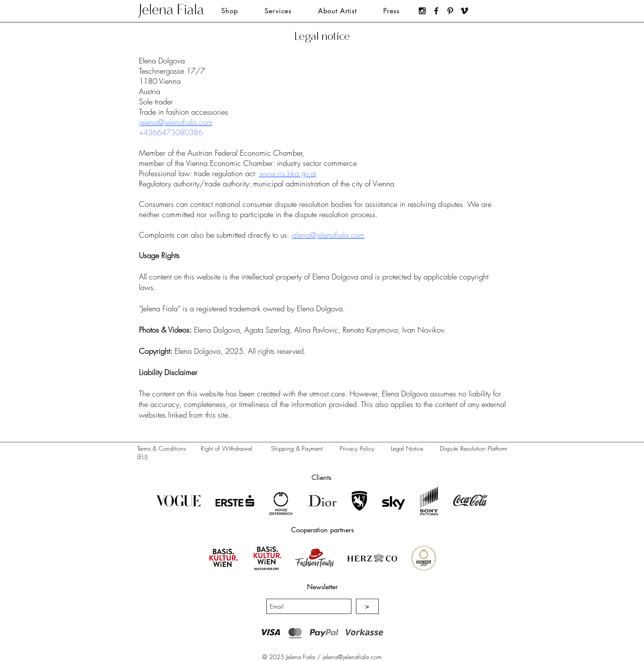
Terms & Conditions (162, 448)
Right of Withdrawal (226, 448)
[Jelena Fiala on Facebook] (436, 11)
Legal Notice (407, 448)
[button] (278, 11)
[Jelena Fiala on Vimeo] (464, 11)
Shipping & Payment (297, 448)
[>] (367, 606)
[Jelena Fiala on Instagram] (422, 11)
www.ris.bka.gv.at (287, 173)
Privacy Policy (357, 448)
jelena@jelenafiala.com (176, 122)
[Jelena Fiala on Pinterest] (450, 11)
